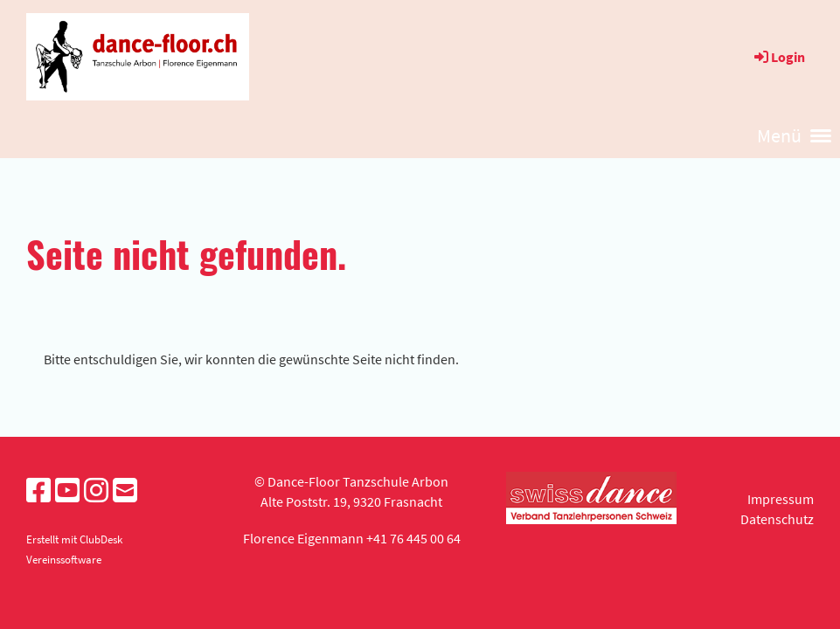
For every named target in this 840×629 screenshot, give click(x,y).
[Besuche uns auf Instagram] (96, 491)
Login (778, 57)
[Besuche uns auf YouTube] (67, 491)
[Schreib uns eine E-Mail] (125, 491)
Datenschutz (777, 519)
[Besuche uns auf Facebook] (38, 491)
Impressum (781, 499)
